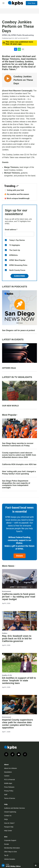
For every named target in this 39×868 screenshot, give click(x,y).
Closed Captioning (10, 812)
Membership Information (12, 848)
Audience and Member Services (14, 808)
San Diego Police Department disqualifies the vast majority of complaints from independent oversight (16, 484)
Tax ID (6, 855)
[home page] (15, 3)
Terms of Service (10, 798)
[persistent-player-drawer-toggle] (36, 865)
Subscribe (19, 276)
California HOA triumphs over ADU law (19, 464)
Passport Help (9, 827)
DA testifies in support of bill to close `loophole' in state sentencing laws (19, 681)
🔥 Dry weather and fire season (17, 194)
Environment (7, 591)
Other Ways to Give (11, 852)
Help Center (8, 831)
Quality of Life (7, 675)
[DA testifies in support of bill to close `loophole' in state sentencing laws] (19, 663)
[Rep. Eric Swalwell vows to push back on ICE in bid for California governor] (19, 621)
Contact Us (8, 816)
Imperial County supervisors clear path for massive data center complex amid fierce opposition (18, 724)
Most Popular (10, 415)
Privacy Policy (9, 791)
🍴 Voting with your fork (14, 190)
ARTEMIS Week (9, 368)
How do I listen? (9, 823)
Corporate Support (10, 840)
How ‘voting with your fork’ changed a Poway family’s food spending (19, 473)
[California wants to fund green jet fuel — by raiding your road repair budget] (19, 579)
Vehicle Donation (10, 859)
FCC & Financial (9, 780)
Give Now (32, 3)
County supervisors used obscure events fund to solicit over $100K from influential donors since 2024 (19, 455)
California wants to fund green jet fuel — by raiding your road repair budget (19, 597)
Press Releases (9, 787)
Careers (7, 776)
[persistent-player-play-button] (3, 865)
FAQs (6, 819)
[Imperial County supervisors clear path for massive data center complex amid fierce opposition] (19, 705)
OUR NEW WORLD (10, 406)
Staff (6, 795)
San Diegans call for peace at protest (18, 330)
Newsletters (8, 772)
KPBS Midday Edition (13, 866)
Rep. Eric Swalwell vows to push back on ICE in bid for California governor (17, 639)
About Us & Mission (11, 768)
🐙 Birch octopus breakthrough (17, 198)
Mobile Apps (8, 783)
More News (9, 566)
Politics (5, 633)
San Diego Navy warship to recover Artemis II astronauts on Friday (18, 444)
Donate (20, 556)
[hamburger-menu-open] (3, 3)
